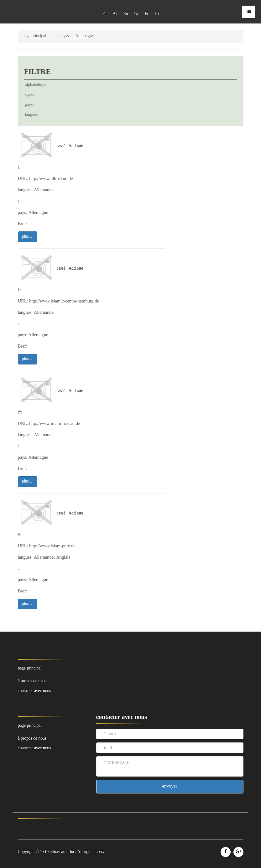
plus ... (28, 237)
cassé (61, 146)
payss (64, 36)
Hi (157, 14)
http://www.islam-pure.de (52, 546)
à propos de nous (32, 681)
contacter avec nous (34, 691)
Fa (104, 14)
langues (31, 115)
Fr (147, 14)
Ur (136, 14)
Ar (115, 14)
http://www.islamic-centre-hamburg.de (64, 301)
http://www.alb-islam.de (51, 179)
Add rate (76, 146)
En (125, 14)
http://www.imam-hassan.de (55, 424)
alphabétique (36, 85)
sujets (30, 95)
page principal (34, 36)
